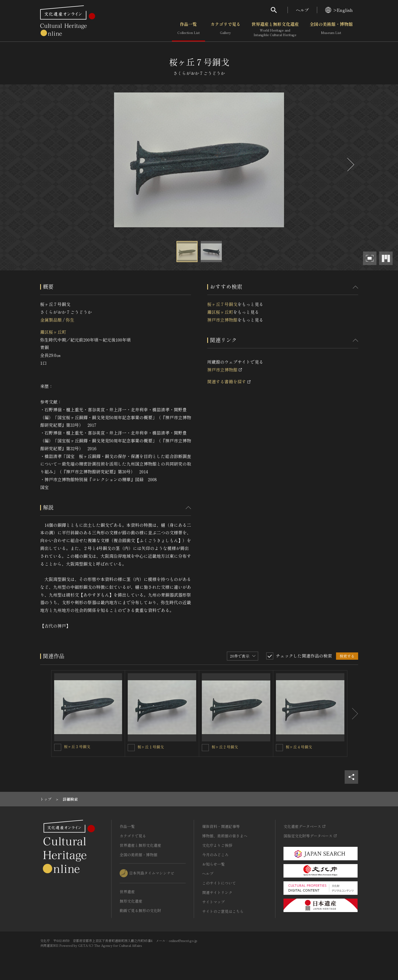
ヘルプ (302, 10)
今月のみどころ (215, 855)
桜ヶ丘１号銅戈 (151, 747)
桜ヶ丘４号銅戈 (299, 747)
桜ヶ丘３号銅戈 (77, 747)
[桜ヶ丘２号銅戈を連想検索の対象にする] (205, 748)
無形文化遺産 (131, 901)
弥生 (70, 320)
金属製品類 (51, 320)
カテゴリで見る (226, 29)
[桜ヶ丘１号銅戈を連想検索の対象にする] (131, 748)
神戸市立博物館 (222, 320)
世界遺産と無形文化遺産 (275, 29)
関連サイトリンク (217, 892)
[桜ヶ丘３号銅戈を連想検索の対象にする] (58, 747)
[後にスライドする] (350, 165)
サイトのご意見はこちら (223, 911)
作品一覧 (188, 29)
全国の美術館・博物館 (331, 29)
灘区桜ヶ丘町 (53, 332)
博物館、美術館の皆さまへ (225, 836)
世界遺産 (127, 892)
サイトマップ (213, 902)
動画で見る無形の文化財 (140, 910)
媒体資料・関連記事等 (221, 826)
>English (339, 10)
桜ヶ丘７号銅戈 (222, 304)
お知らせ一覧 (213, 864)
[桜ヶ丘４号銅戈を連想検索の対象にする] (279, 748)
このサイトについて (219, 883)
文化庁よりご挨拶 (217, 845)
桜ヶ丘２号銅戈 (225, 747)
